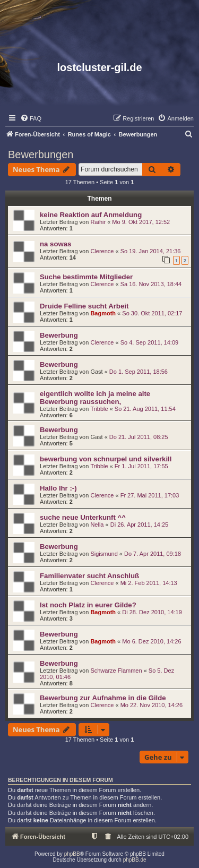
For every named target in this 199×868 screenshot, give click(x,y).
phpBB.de (135, 860)
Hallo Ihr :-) (58, 488)
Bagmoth (103, 313)
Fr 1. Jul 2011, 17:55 (141, 466)
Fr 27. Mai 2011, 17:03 (150, 495)
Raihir (98, 222)
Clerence (102, 251)
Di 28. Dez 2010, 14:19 (152, 612)
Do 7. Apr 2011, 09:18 (153, 554)
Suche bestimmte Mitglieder (86, 277)
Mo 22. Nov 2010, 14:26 (152, 705)
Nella (97, 525)
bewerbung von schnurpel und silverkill (106, 459)
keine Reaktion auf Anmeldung (91, 215)
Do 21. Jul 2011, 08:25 (139, 437)
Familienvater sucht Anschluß (89, 576)
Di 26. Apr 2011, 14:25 (139, 525)
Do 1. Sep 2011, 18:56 (139, 372)
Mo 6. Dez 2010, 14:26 (152, 641)
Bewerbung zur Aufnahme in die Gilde (103, 698)
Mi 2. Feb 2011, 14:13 (149, 583)
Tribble (99, 409)
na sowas (55, 244)
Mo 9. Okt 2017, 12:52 (141, 222)
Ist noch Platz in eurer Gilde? (88, 605)
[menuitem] (31, 118)
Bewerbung (59, 335)
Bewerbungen (41, 154)
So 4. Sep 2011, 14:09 (149, 342)
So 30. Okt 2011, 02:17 (152, 313)
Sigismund (104, 554)
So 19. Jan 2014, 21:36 (151, 251)
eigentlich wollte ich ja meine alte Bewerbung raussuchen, (95, 398)
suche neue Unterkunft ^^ (83, 517)
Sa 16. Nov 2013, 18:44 (151, 284)
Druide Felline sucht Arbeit (84, 306)
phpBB (72, 854)
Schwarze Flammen (116, 671)
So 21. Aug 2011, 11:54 (145, 409)
